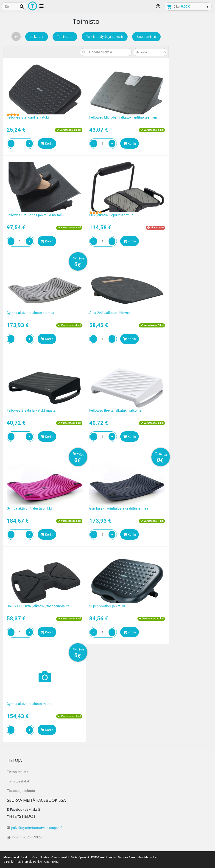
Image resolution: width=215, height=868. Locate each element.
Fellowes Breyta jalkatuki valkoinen (116, 410)
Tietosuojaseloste (21, 791)
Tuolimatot (65, 37)
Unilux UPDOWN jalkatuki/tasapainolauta (38, 606)
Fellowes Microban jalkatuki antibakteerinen (123, 117)
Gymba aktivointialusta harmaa (30, 313)
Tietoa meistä (18, 772)
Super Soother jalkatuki (107, 606)
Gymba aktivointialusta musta (29, 704)
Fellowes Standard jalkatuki (28, 117)
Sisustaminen (146, 37)
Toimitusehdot (18, 781)
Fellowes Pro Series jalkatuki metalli (35, 215)
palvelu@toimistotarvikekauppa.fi (37, 828)
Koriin (47, 144)
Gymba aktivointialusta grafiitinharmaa (119, 508)
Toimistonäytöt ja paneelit (105, 37)
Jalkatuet (37, 37)
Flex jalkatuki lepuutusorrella (111, 215)
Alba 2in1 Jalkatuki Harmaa (110, 313)
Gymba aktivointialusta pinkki (29, 508)
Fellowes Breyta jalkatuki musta (31, 410)
